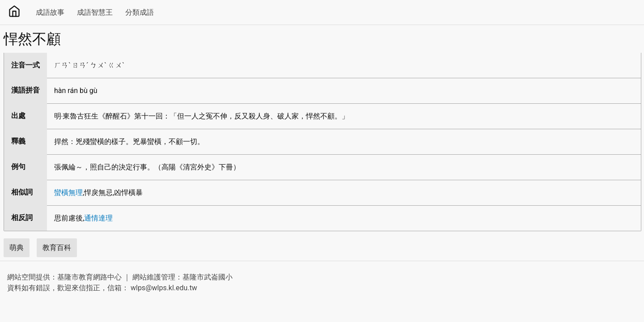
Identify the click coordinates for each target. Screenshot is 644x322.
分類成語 (140, 12)
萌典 (17, 248)
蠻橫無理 (68, 193)
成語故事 (50, 12)
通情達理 (98, 218)
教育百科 (57, 248)
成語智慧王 (95, 12)
